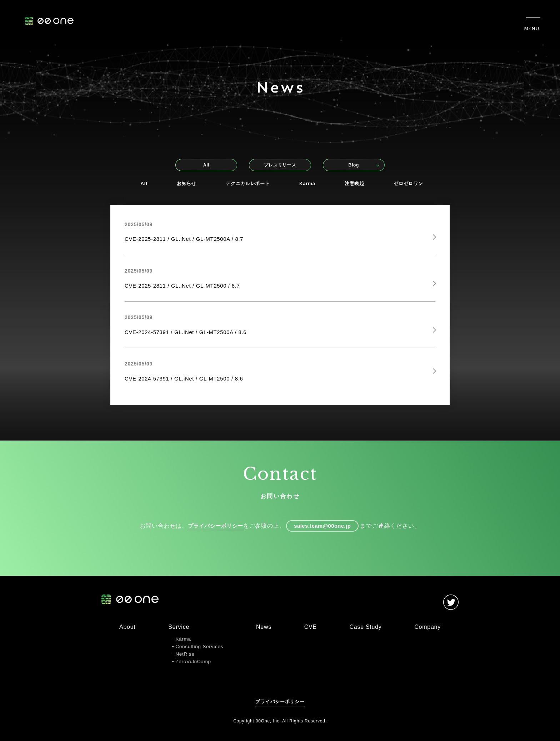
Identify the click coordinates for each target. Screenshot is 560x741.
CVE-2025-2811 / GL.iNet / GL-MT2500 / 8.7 (187, 289)
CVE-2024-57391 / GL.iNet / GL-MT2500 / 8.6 (189, 384)
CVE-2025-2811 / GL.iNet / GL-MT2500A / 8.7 (189, 241)
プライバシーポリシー (212, 533)
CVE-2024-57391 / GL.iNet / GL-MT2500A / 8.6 (191, 336)
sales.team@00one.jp (325, 533)
